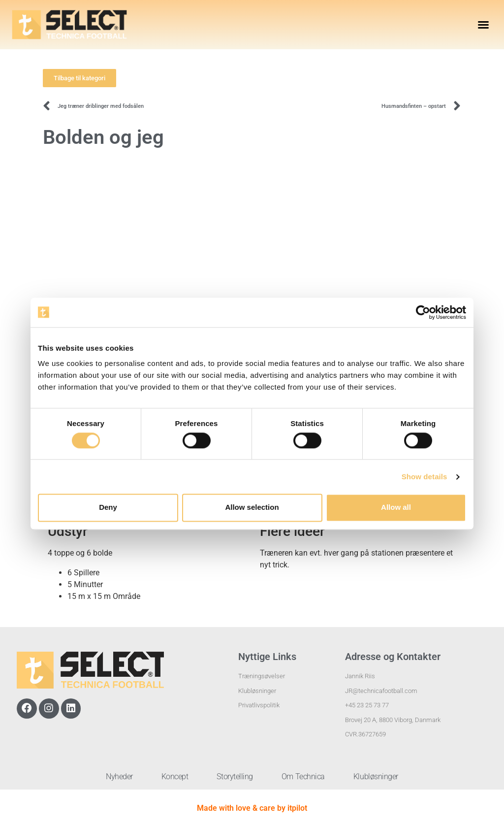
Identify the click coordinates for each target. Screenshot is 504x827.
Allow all (396, 508)
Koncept (174, 777)
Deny (108, 508)
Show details (425, 477)
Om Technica (304, 777)
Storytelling (235, 777)
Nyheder (117, 777)
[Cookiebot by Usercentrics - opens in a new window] (423, 312)
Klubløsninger (378, 777)
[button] (483, 25)
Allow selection (252, 508)
